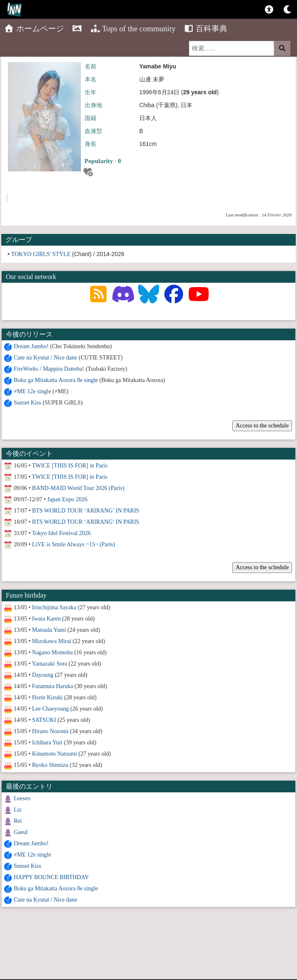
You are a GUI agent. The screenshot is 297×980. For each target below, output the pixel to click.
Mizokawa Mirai (52, 641)
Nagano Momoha (53, 652)
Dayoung (43, 675)
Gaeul (21, 832)
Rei (18, 821)
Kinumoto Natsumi (55, 754)
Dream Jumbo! (31, 346)
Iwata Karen (47, 619)
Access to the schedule (262, 426)
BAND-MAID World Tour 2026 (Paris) (78, 488)
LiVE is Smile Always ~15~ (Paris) (74, 544)
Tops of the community (133, 29)
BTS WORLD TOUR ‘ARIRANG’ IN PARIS (86, 511)
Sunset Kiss (28, 403)
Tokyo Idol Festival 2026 (62, 533)
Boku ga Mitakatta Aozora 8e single (56, 380)
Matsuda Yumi (49, 630)
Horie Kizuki (47, 697)
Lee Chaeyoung (50, 709)
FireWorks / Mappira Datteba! (49, 369)
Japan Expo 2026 (67, 499)
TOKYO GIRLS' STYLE (41, 254)
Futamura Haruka (53, 686)
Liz (18, 810)
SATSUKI (44, 720)
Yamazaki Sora (49, 664)
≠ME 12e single (32, 391)
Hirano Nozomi (50, 731)
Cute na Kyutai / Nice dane (45, 358)
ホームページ (34, 29)
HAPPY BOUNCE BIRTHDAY (51, 877)
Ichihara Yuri (47, 743)
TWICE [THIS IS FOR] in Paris (70, 466)
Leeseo (22, 798)
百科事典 (206, 29)
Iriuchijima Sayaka (54, 607)
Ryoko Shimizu (50, 765)
